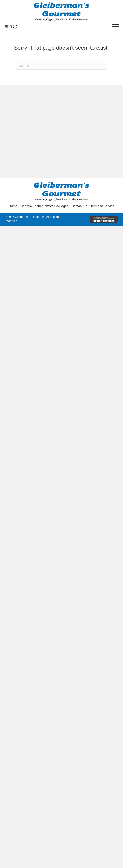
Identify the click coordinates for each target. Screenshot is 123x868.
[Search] (61, 66)
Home (13, 206)
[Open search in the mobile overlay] (15, 27)
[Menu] (115, 26)
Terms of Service (102, 206)
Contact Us (79, 206)
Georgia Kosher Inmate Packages (44, 206)
